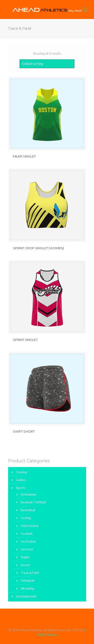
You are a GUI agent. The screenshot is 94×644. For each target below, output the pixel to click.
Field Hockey (30, 526)
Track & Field (30, 573)
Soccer (25, 565)
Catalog (21, 472)
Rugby (25, 557)
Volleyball (28, 581)
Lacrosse (27, 549)
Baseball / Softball (33, 502)
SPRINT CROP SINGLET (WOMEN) (38, 248)
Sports (21, 488)
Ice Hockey (28, 541)
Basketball (28, 510)
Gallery (21, 480)
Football (27, 534)
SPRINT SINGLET (25, 340)
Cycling (26, 518)
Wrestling (27, 588)
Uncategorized (26, 596)
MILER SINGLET (24, 156)
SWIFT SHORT (24, 431)
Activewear (29, 494)
